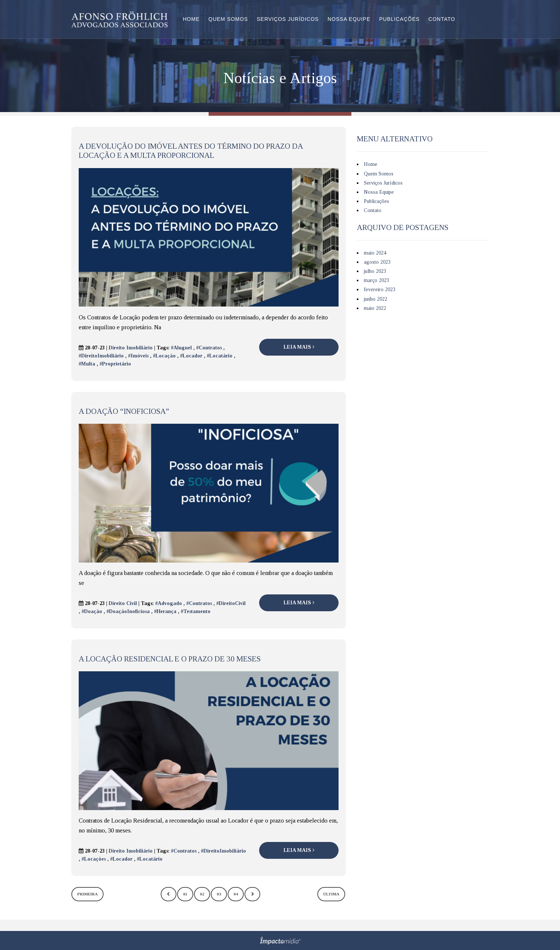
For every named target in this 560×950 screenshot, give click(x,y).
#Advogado (169, 603)
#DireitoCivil (231, 603)
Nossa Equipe (349, 19)
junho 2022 (376, 299)
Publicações (400, 19)
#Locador (191, 356)
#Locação (164, 356)
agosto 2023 (377, 262)
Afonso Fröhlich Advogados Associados (120, 19)
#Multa (87, 364)
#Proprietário (115, 364)
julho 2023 (375, 271)
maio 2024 (375, 253)
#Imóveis (138, 356)
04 (236, 894)
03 (219, 894)
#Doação (92, 611)
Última (331, 894)
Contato (442, 19)
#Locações (94, 859)
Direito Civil (123, 603)
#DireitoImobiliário (101, 356)
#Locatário (220, 356)
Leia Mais (299, 347)
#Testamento (196, 611)
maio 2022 (375, 308)
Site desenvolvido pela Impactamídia (280, 940)
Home (191, 19)
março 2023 (376, 280)
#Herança (165, 611)
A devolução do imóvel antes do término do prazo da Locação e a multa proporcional (191, 151)
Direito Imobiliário (131, 348)
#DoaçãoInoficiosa (128, 611)
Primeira (87, 894)
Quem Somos (228, 19)
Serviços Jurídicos (288, 19)
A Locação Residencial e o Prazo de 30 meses (170, 659)
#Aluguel (181, 348)
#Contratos (209, 348)
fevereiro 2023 (380, 290)
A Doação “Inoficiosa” (124, 411)
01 (185, 894)
